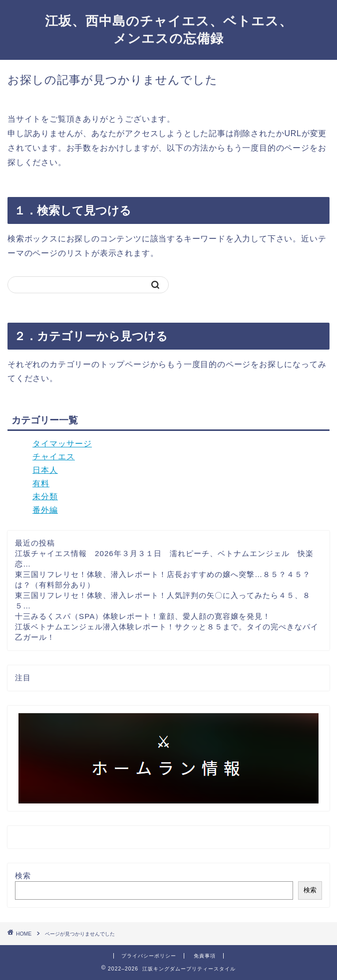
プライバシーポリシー (149, 956)
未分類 (45, 496)
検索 (23, 876)
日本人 (45, 470)
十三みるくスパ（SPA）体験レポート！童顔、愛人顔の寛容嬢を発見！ (143, 616)
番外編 (45, 510)
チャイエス (54, 457)
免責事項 (205, 956)
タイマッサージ (62, 444)
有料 (41, 484)
